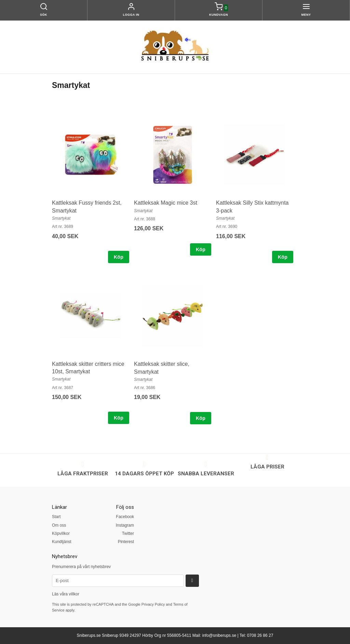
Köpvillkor (61, 533)
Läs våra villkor (66, 594)
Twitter (128, 533)
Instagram (125, 525)
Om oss (59, 525)
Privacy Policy (153, 604)
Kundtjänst (62, 542)
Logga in (131, 15)
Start (56, 517)
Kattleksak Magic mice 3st (166, 203)
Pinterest (126, 542)
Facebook (125, 517)
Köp (119, 257)
